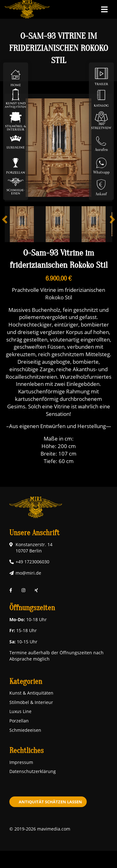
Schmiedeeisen (25, 730)
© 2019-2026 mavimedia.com (40, 829)
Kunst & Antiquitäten (31, 693)
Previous (9, 224)
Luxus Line (20, 711)
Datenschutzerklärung (33, 771)
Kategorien (26, 682)
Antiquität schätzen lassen (50, 802)
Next (108, 224)
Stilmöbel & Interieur (31, 702)
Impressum (21, 762)
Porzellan (19, 721)
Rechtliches (27, 751)
